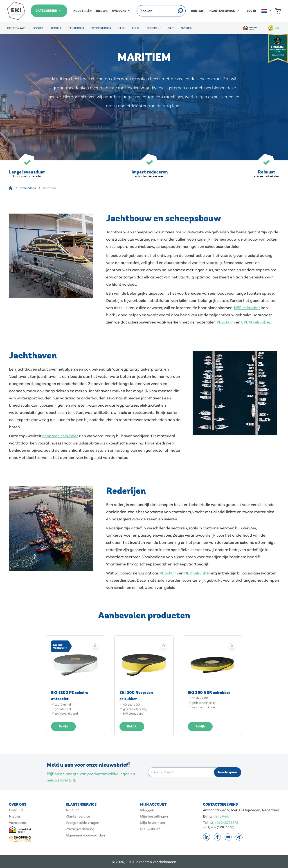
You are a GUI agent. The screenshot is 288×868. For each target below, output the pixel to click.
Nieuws (102, 11)
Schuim (38, 28)
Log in (251, 11)
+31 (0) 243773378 (224, 822)
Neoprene (154, 28)
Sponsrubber (101, 28)
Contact (198, 11)
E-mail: (209, 816)
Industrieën (82, 11)
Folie (136, 28)
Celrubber (76, 28)
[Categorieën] (49, 11)
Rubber (56, 28)
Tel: (206, 822)
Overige (187, 28)
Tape (122, 28)
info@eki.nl (224, 816)
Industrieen (28, 188)
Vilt (171, 28)
